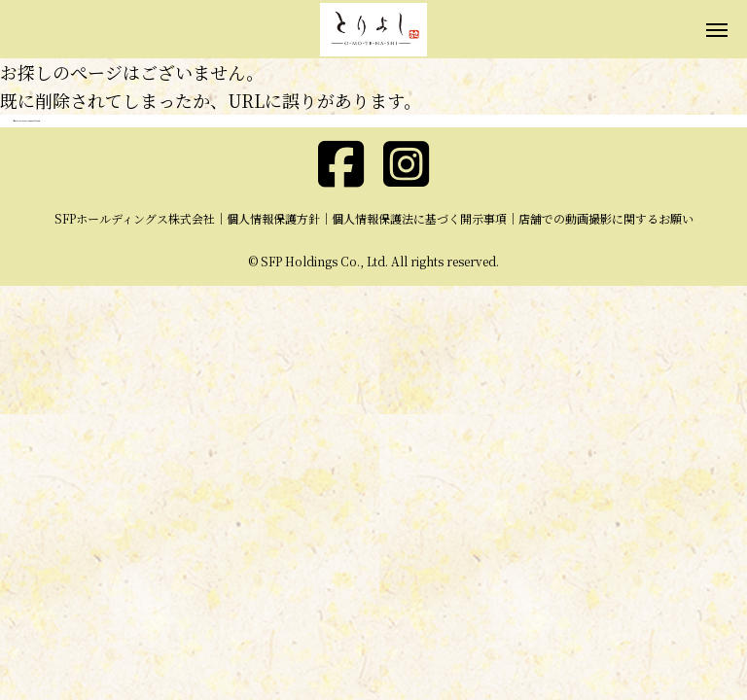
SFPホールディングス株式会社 (135, 218)
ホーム (16, 121)
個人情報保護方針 (273, 218)
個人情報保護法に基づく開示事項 (419, 218)
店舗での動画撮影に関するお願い (606, 218)
